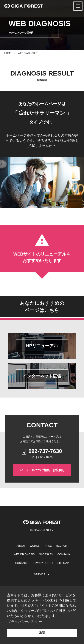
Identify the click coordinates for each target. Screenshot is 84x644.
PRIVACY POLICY (43, 563)
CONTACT (21, 563)
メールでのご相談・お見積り (42, 470)
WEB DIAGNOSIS (27, 53)
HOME (8, 53)
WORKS (35, 546)
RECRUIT (62, 546)
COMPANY (64, 554)
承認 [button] (42, 633)
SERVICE (40, 575)
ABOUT (21, 546)
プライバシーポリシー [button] (25, 622)
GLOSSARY (46, 554)
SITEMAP (63, 563)
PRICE (48, 546)
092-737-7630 (42, 451)
